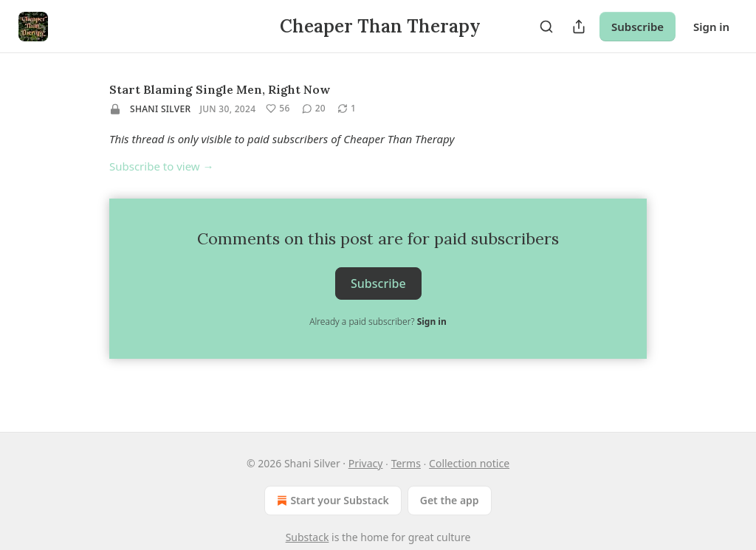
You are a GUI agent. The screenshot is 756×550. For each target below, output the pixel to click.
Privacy (366, 463)
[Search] (546, 27)
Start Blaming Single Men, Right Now (220, 89)
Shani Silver (160, 109)
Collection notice (469, 463)
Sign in (711, 27)
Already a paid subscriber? (378, 322)
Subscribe (638, 27)
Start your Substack (331, 501)
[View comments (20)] (314, 109)
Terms (406, 463)
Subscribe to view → (162, 166)
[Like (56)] (278, 109)
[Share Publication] (579, 27)
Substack (307, 537)
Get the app (450, 500)
